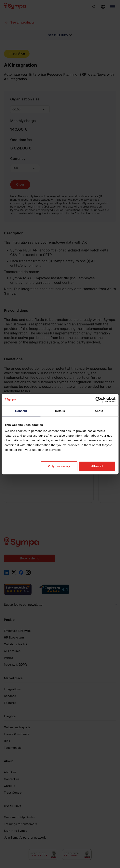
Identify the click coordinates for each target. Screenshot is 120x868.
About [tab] (99, 411)
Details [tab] (60, 411)
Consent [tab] (21, 411)
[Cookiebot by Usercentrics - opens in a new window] (98, 400)
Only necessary (59, 466)
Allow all (97, 466)
